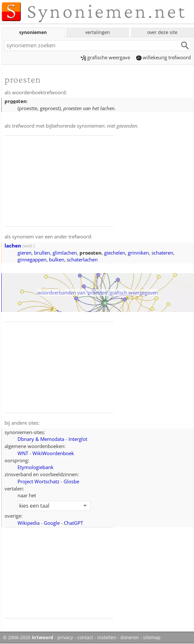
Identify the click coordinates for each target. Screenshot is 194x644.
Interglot (78, 439)
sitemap (152, 638)
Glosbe (71, 481)
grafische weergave (105, 57)
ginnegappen (32, 259)
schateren (162, 253)
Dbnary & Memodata (41, 439)
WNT (23, 453)
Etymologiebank (36, 467)
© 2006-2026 (28, 638)
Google (52, 523)
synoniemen (33, 32)
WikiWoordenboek (53, 453)
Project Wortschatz (38, 481)
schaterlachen (82, 259)
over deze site (162, 32)
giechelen (115, 253)
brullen (42, 253)
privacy (65, 638)
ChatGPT (73, 523)
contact (85, 638)
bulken (57, 259)
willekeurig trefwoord (164, 57)
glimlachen (65, 253)
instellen (107, 638)
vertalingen (98, 32)
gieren (24, 253)
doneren (130, 638)
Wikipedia (29, 523)
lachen (13, 246)
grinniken (138, 253)
